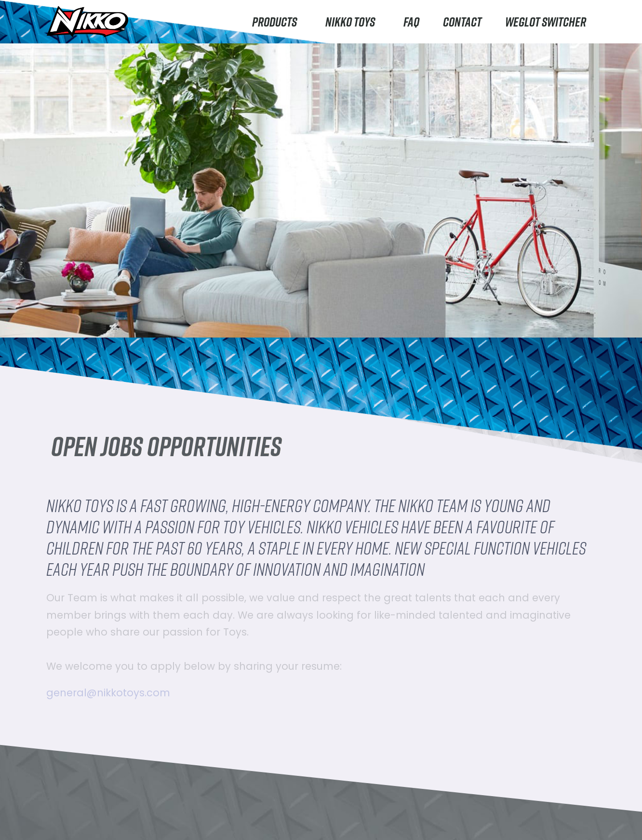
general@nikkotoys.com (108, 693)
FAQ (411, 21)
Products (277, 21)
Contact (462, 21)
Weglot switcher (546, 21)
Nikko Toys (353, 21)
